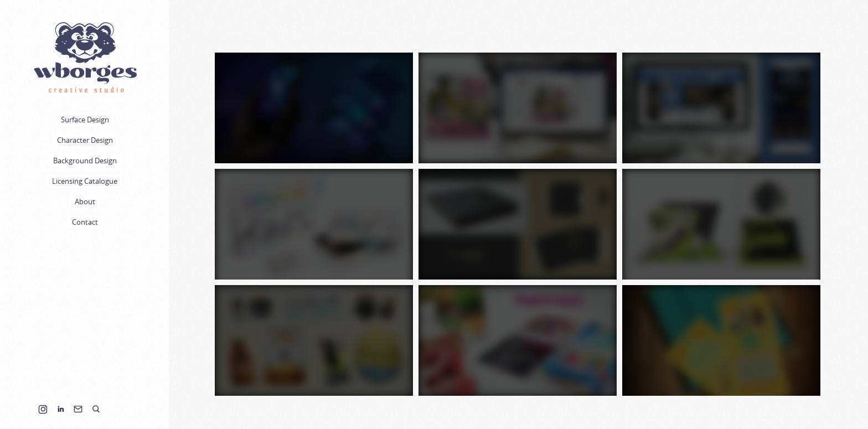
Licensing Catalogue (85, 181)
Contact (85, 222)
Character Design (85, 140)
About (85, 201)
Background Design (85, 161)
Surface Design (85, 120)
